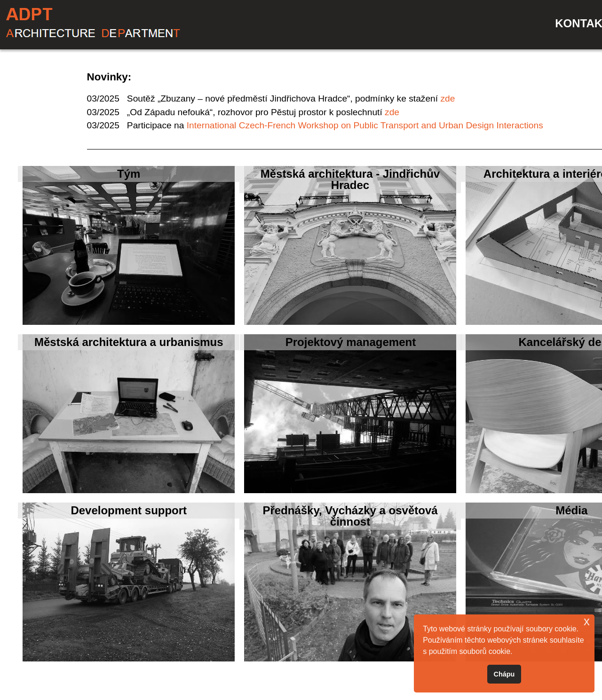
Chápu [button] (504, 674)
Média (571, 510)
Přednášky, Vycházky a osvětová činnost (350, 516)
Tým (129, 174)
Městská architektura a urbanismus (129, 342)
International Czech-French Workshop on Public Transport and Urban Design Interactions (365, 125)
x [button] (587, 621)
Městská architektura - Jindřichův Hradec (350, 179)
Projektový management (351, 342)
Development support (129, 510)
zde (448, 98)
